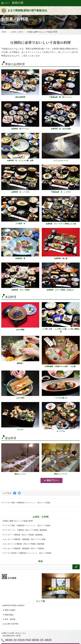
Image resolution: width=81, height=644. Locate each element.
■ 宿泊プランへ (52, 480)
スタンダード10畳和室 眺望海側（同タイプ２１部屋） (25, 539)
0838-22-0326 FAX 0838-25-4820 (28, 640)
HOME (4, 32)
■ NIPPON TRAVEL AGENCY (14, 606)
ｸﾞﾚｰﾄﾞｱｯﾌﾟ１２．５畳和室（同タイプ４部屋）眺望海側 (25, 530)
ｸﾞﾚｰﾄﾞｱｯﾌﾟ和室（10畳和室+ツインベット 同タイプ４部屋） (27, 525)
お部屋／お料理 (17, 32)
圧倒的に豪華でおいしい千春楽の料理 (18, 521)
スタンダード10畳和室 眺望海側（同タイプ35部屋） (24, 548)
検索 (40, 561)
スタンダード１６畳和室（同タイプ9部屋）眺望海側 (23, 544)
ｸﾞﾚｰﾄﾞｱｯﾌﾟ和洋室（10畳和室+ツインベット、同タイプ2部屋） (28, 553)
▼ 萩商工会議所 (9, 610)
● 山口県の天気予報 (10, 624)
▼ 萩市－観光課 (9, 619)
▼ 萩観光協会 (8, 615)
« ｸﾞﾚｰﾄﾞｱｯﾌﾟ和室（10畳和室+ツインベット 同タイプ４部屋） (26, 503)
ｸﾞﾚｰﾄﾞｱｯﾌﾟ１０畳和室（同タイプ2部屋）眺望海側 (23, 535)
